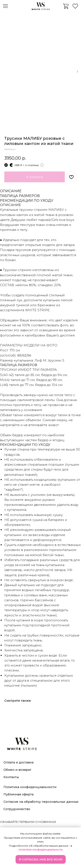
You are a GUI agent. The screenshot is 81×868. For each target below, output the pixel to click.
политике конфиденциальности (41, 850)
